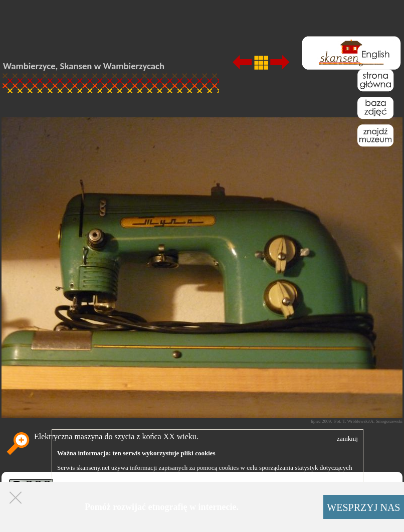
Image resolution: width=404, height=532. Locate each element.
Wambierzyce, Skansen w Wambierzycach (84, 66)
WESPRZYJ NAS (363, 507)
